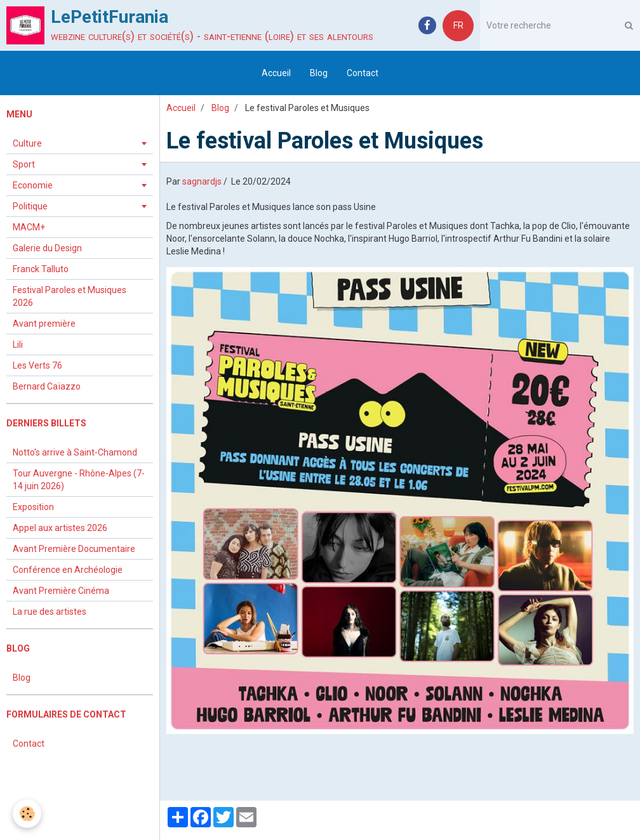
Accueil (276, 73)
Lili (18, 345)
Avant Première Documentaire (74, 549)
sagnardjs (202, 181)
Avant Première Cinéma (61, 591)
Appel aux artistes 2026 (60, 528)
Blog (319, 73)
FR (458, 25)
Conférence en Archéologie (68, 570)
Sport (24, 164)
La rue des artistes (50, 612)
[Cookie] (27, 814)
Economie (33, 185)
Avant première (44, 324)
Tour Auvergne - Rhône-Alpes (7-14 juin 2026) (79, 480)
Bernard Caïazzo (47, 386)
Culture (27, 143)
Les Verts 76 (37, 365)
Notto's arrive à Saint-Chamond (75, 452)
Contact (363, 73)
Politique (30, 206)
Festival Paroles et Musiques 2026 (70, 296)
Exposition (33, 507)
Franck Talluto (41, 269)
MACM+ (29, 227)
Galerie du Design (47, 248)
